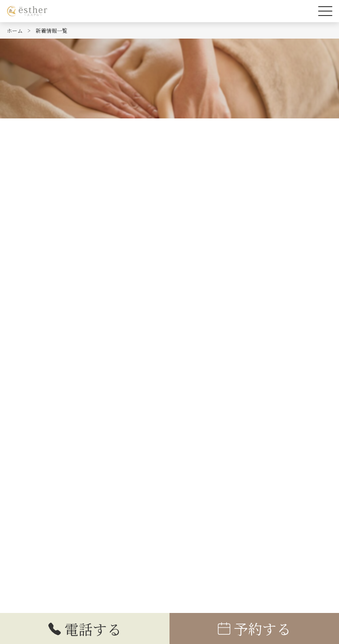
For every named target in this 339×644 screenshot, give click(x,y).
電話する (85, 629)
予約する (254, 628)
